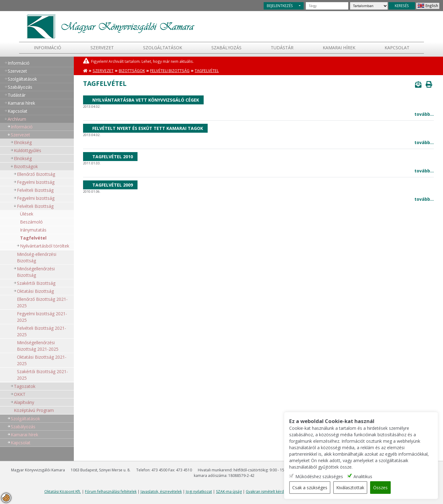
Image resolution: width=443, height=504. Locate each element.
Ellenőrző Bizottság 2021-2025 (42, 302)
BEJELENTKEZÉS (280, 6)
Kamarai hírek (339, 48)
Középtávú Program (34, 410)
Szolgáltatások (163, 48)
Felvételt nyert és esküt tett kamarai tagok (148, 128)
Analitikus (363, 476)
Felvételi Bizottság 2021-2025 (42, 331)
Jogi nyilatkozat (199, 492)
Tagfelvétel (33, 238)
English (432, 6)
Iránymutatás (33, 230)
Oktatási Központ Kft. (63, 492)
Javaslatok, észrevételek (161, 492)
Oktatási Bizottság (35, 291)
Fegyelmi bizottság (36, 182)
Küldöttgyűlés (28, 150)
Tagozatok (25, 386)
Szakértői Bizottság (36, 283)
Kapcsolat (397, 48)
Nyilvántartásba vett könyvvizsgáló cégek (146, 100)
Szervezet (102, 48)
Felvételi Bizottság (35, 190)
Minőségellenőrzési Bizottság (36, 272)
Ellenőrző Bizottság (36, 174)
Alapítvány (24, 402)
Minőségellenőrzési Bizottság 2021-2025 (38, 346)
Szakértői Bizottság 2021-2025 (42, 375)
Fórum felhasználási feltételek (111, 492)
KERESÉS (402, 6)
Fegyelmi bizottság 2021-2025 (42, 317)
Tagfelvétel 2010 (113, 157)
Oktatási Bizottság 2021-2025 (42, 360)
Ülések (27, 214)
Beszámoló (31, 222)
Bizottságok (26, 166)
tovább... (424, 114)
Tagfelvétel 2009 (113, 185)
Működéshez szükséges (319, 476)
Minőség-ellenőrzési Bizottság (37, 257)
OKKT (20, 394)
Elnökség (23, 142)
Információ (48, 48)
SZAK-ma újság (229, 492)
